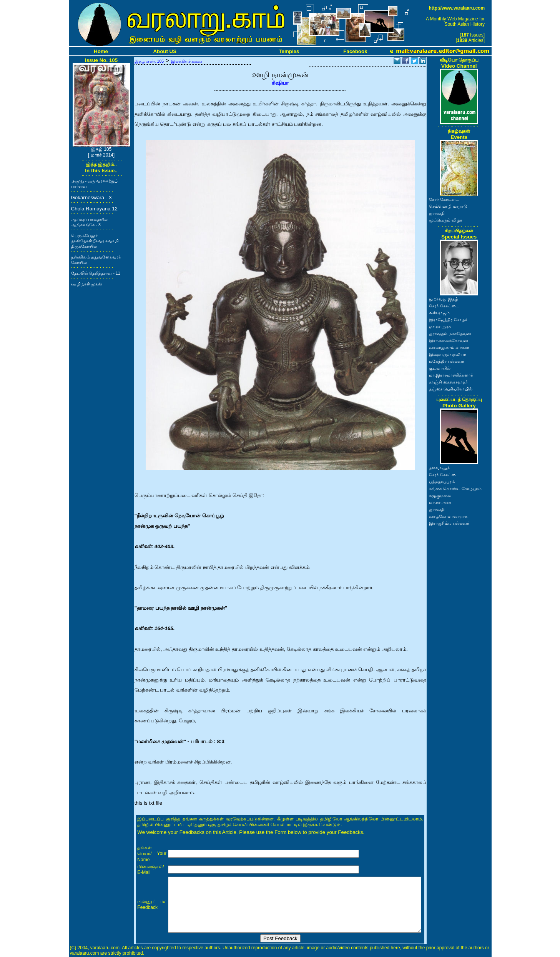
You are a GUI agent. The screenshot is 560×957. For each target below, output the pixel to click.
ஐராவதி (437, 213)
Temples (289, 51)
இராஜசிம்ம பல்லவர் (449, 523)
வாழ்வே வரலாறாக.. (449, 516)
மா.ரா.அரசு (440, 327)
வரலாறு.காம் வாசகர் (449, 347)
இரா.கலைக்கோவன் (449, 340)
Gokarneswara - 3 (91, 198)
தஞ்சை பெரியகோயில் (451, 389)
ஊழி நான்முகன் (87, 284)
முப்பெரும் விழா (446, 220)
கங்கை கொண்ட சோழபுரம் (455, 489)
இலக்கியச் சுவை (187, 61)
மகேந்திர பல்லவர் (447, 361)
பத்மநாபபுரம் (442, 482)
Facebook (355, 51)
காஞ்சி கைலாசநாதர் (448, 382)
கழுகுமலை (440, 495)
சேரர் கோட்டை (444, 199)
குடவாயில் (440, 368)
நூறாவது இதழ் (444, 299)
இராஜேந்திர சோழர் (448, 320)
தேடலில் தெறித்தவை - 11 (96, 273)
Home (101, 51)
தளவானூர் (440, 468)
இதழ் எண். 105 (149, 61)
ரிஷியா (280, 83)
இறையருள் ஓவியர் (448, 354)
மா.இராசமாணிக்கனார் (451, 375)
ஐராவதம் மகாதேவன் (450, 333)
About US (165, 51)
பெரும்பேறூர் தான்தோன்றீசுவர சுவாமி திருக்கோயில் (95, 241)
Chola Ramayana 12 (95, 209)
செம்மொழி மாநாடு (448, 206)
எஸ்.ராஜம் (439, 313)
